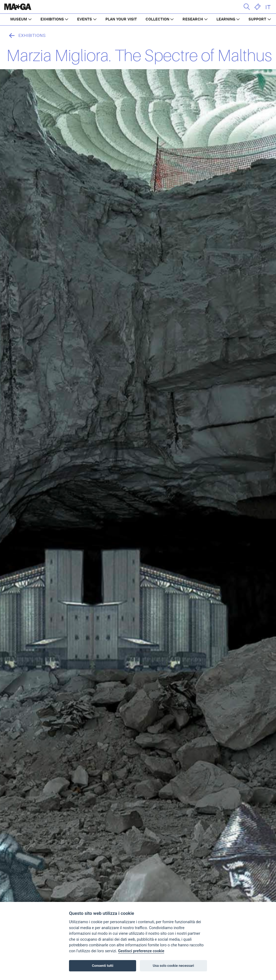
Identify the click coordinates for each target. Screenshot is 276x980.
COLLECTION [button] (157, 19)
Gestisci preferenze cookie (141, 951)
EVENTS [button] (84, 19)
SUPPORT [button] (257, 19)
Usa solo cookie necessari (173, 966)
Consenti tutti (103, 966)
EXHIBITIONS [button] (52, 19)
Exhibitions (26, 36)
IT (268, 7)
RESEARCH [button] (193, 19)
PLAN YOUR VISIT (121, 19)
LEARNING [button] (226, 19)
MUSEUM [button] (19, 19)
